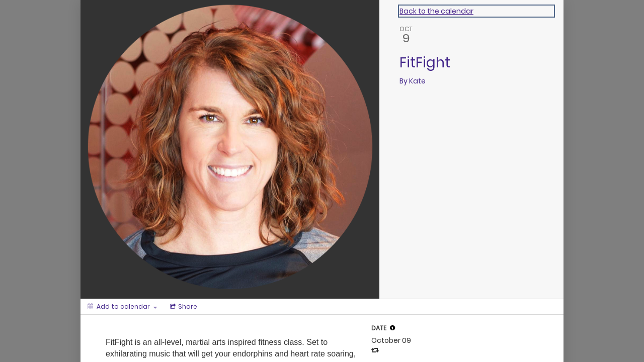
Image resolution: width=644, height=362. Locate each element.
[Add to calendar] (122, 307)
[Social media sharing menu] (183, 307)
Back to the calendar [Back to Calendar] (436, 11)
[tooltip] (392, 328)
